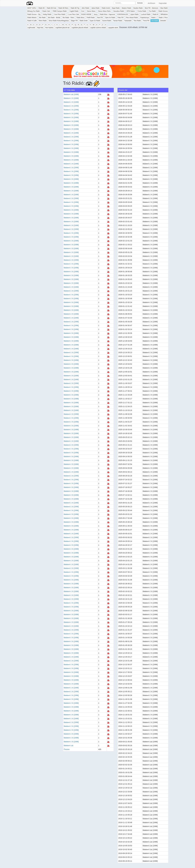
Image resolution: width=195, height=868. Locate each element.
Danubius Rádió (119, 11)
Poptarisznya (145, 18)
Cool (83, 11)
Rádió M (156, 14)
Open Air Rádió (110, 18)
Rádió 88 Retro (63, 8)
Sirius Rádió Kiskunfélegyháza (59, 21)
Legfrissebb (31, 28)
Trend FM (146, 21)
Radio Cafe (46, 11)
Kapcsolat (163, 3)
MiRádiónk (164, 14)
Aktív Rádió (85, 8)
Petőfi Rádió (91, 18)
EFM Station (131, 11)
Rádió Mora (80, 18)
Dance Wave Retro (104, 11)
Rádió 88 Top (75, 8)
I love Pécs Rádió (60, 14)
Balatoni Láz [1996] (71, 94)
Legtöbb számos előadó (98, 28)
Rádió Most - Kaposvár (107, 14)
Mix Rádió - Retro (68, 18)
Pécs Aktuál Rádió (132, 18)
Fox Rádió (152, 11)
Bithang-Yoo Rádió (34, 11)
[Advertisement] (116, 48)
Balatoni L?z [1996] (71, 98)
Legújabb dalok (113, 28)
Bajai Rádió (116, 8)
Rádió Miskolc (32, 18)
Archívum (151, 3)
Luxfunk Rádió (146, 14)
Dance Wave (91, 11)
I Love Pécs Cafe (73, 14)
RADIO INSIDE (86, 14)
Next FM (100, 18)
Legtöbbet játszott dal (62, 28)
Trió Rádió (155, 21)
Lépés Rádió (134, 14)
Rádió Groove (163, 11)
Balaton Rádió (127, 8)
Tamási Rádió (118, 21)
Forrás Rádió (142, 11)
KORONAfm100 (123, 14)
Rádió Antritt (106, 8)
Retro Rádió (43, 21)
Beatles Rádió (138, 8)
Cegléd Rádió (74, 11)
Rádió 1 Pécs (163, 18)
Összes (67, 749)
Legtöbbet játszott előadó (80, 28)
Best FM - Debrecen (152, 8)
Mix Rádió (42, 18)
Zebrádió (163, 21)
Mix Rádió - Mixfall (54, 18)
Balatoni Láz (69, 745)
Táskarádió (128, 21)
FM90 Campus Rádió (60, 11)
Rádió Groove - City (34, 14)
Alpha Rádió (95, 8)
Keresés (140, 3)
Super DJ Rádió (95, 21)
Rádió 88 (42, 8)
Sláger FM (74, 21)
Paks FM (120, 18)
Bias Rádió (164, 8)
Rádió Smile (84, 21)
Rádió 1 (154, 18)
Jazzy (96, 14)
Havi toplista (49, 28)
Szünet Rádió (107, 21)
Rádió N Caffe (32, 21)
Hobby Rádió (47, 14)
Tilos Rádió (137, 21)
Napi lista (40, 28)
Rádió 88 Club (51, 8)
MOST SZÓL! (32, 8)
